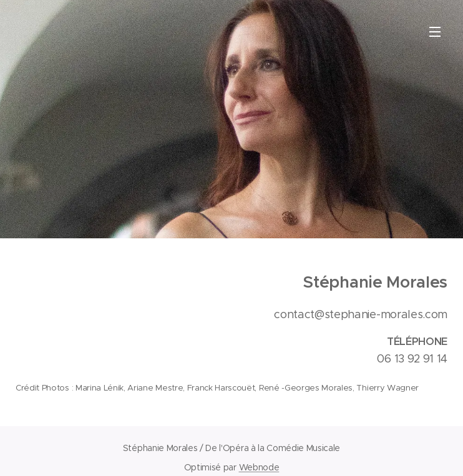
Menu (435, 32)
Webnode (259, 467)
